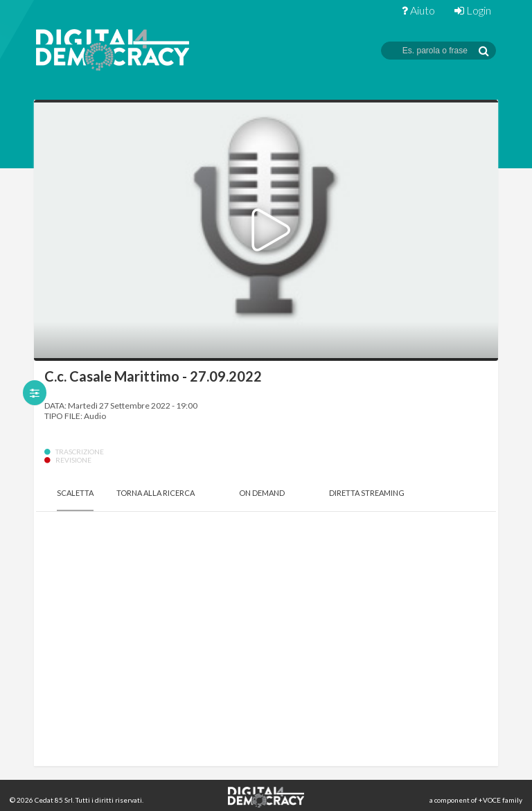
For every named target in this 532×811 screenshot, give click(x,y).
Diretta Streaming (367, 493)
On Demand (262, 493)
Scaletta (75, 493)
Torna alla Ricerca (156, 493)
